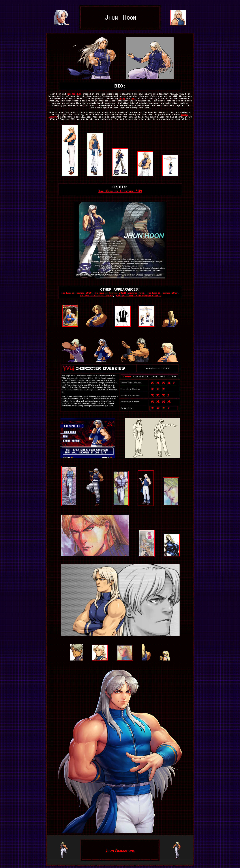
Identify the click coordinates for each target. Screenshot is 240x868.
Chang (122, 99)
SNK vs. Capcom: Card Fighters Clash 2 (138, 296)
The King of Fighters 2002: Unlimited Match (119, 293)
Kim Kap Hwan (74, 94)
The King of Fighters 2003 (162, 293)
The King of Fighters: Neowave (96, 296)
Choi (133, 99)
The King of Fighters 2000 (76, 293)
